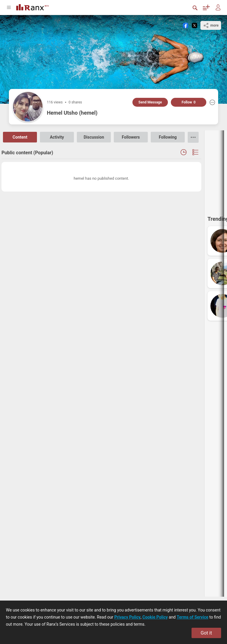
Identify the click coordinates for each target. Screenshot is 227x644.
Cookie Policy (155, 617)
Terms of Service (193, 617)
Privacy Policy (128, 617)
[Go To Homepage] (33, 7)
